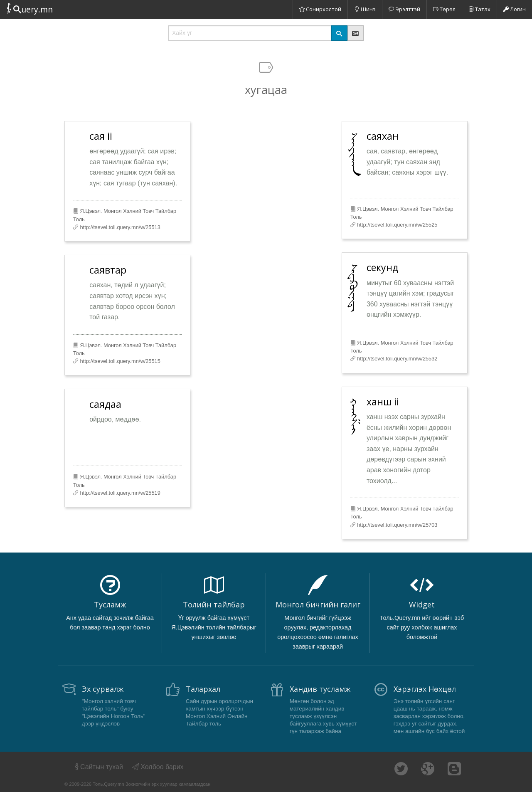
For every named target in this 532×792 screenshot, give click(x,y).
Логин (515, 9)
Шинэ (365, 9)
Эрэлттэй (404, 9)
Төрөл (444, 9)
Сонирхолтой (320, 9)
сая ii (101, 136)
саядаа (105, 404)
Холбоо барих (158, 767)
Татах (479, 9)
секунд (382, 267)
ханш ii (383, 402)
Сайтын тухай (98, 767)
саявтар (108, 270)
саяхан (383, 136)
